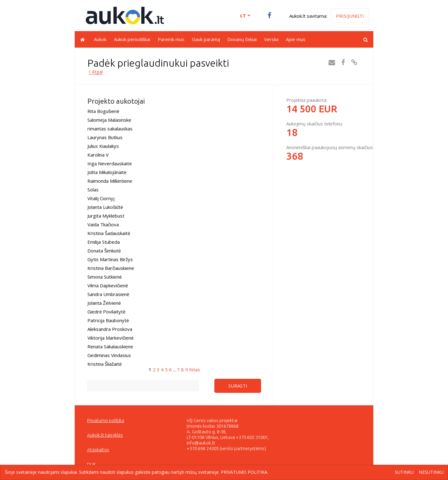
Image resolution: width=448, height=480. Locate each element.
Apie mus (296, 39)
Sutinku (404, 472)
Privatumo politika (106, 420)
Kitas (195, 369)
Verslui (271, 39)
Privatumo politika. (245, 472)
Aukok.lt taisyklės (105, 435)
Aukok (100, 39)
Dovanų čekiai (242, 39)
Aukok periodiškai (132, 39)
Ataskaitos (98, 450)
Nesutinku (431, 472)
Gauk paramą (206, 39)
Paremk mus (171, 39)
